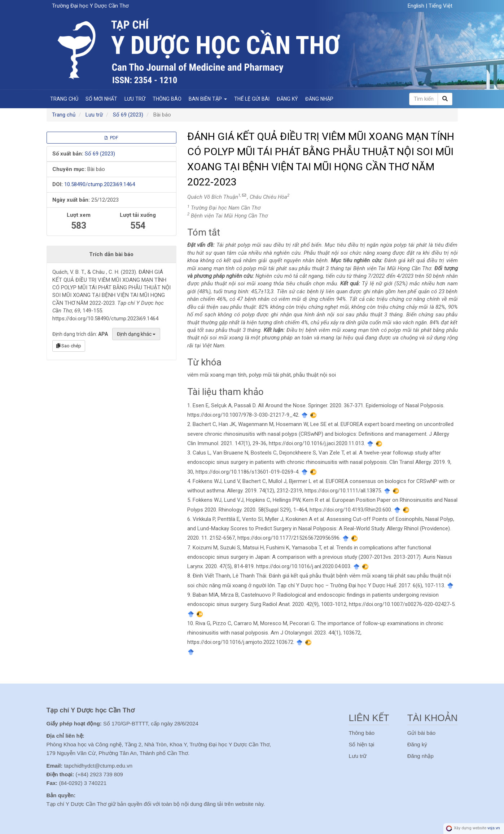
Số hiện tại (361, 744)
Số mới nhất (101, 99)
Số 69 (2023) (128, 115)
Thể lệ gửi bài (252, 99)
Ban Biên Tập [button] (208, 99)
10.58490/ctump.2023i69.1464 (100, 184)
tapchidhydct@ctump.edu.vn (98, 766)
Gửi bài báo (421, 733)
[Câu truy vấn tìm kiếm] (424, 99)
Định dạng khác (136, 334)
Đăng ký (287, 99)
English (417, 6)
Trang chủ (64, 99)
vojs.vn (494, 828)
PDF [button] (111, 138)
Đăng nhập (319, 99)
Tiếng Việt (441, 6)
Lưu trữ (135, 99)
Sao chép (69, 346)
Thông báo (167, 99)
